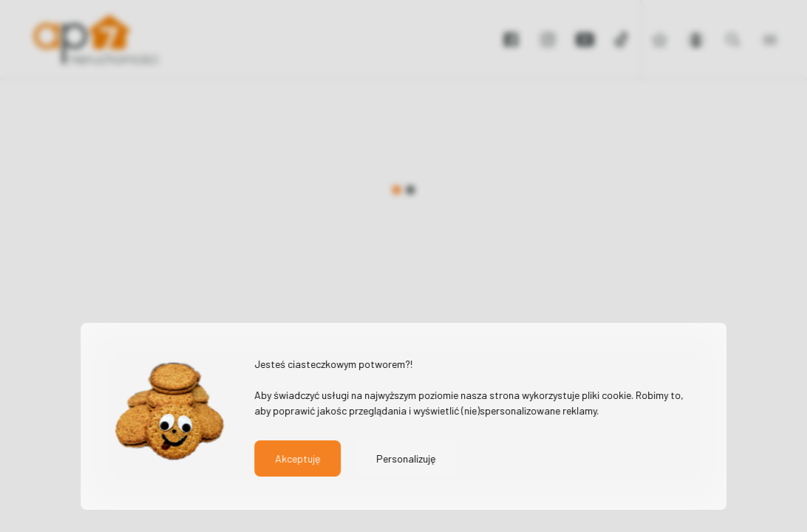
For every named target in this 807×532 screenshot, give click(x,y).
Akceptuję (297, 458)
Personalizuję (406, 458)
